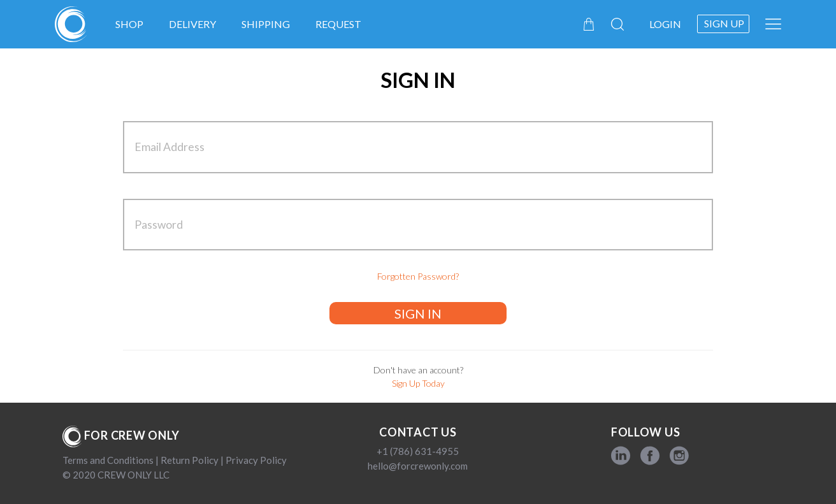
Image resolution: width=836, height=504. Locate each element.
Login (665, 24)
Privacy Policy (255, 460)
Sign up (724, 23)
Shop (129, 24)
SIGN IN (418, 313)
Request (338, 24)
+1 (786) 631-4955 (418, 451)
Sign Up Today (418, 383)
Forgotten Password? (418, 276)
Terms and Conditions (109, 460)
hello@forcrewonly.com (418, 466)
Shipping (266, 24)
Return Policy (190, 460)
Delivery (192, 24)
